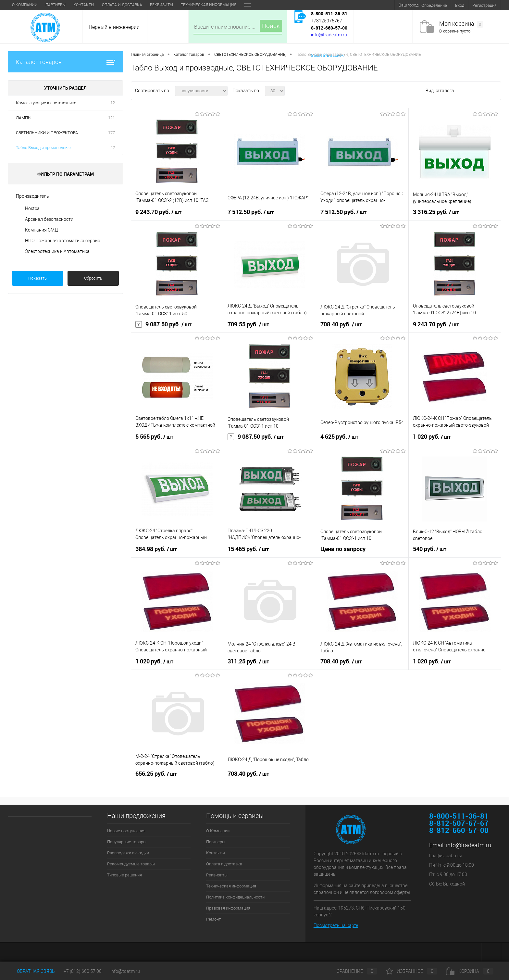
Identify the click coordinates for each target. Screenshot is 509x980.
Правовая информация (228, 908)
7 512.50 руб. (251, 212)
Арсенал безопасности (49, 219)
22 (113, 148)
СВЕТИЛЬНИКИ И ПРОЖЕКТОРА (47, 133)
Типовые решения (124, 875)
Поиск (271, 26)
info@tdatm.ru (125, 971)
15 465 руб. (248, 549)
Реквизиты (161, 5)
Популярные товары (127, 842)
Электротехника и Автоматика (57, 251)
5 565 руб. (154, 437)
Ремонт (213, 919)
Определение (434, 5)
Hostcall (33, 208)
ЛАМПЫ (24, 118)
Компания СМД (41, 230)
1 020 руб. (432, 437)
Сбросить (93, 278)
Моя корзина (461, 24)
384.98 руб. (156, 549)
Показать (37, 278)
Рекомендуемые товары (131, 864)
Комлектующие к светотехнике (46, 103)
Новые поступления (126, 831)
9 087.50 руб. (163, 324)
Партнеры (56, 5)
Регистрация (484, 5)
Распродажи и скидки (128, 853)
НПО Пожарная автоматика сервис (62, 241)
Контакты (84, 5)
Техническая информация (209, 5)
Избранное (412, 971)
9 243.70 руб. (158, 212)
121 (112, 118)
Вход (460, 5)
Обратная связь (31, 971)
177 (112, 133)
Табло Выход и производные (43, 148)
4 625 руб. (339, 437)
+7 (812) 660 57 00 (83, 971)
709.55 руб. (248, 324)
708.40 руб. (341, 324)
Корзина (470, 971)
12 (113, 103)
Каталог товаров (65, 62)
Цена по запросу (343, 549)
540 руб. (430, 549)
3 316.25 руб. (436, 212)
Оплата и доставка (122, 5)
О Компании (25, 5)
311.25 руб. (248, 661)
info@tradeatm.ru (329, 35)
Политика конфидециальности (235, 897)
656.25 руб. (156, 774)
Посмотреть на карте (336, 925)
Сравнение (352, 971)
